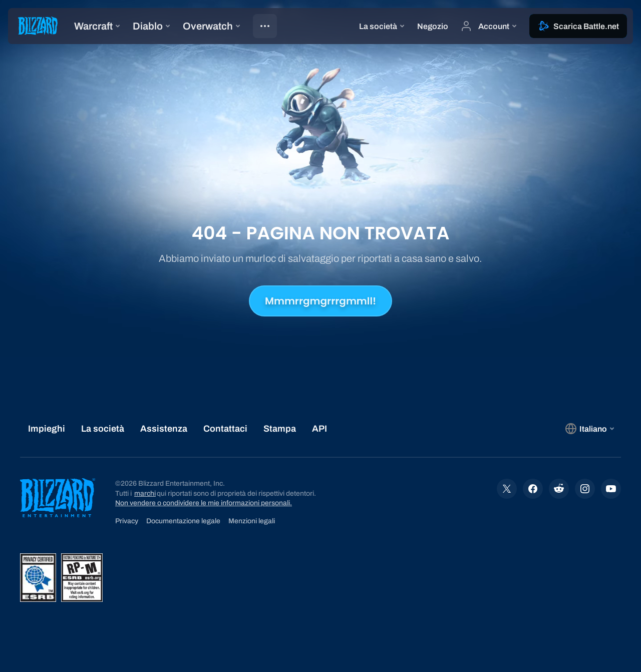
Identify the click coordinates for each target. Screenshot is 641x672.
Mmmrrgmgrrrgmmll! (320, 301)
